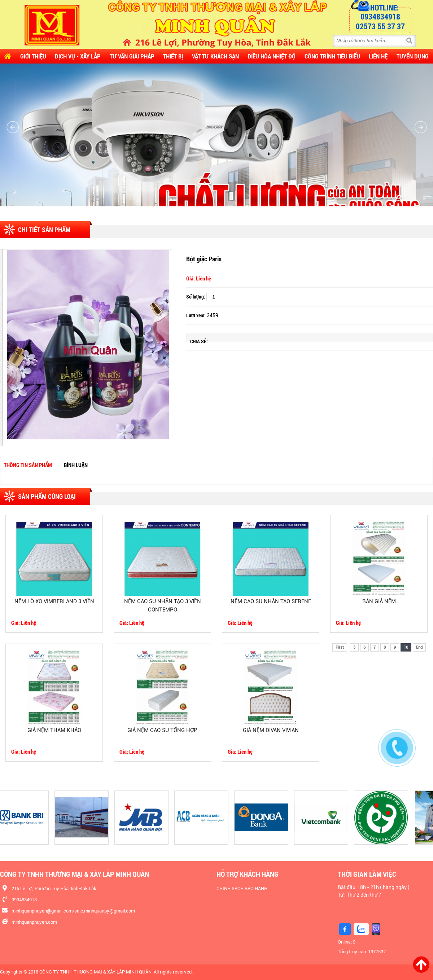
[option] (87, 348)
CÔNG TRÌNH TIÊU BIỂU (332, 56)
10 (406, 647)
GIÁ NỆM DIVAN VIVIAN (271, 730)
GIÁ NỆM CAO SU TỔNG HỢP (162, 730)
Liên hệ (378, 56)
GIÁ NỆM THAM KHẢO (54, 730)
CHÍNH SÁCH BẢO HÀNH (242, 888)
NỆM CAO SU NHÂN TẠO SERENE (271, 601)
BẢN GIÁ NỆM (379, 601)
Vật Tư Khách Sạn (215, 56)
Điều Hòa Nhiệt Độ (272, 56)
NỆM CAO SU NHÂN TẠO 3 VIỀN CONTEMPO (163, 606)
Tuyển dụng (413, 56)
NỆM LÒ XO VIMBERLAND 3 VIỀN (54, 601)
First (340, 647)
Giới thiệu (33, 56)
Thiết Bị (173, 56)
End (419, 647)
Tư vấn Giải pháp (132, 56)
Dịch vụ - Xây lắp (78, 56)
